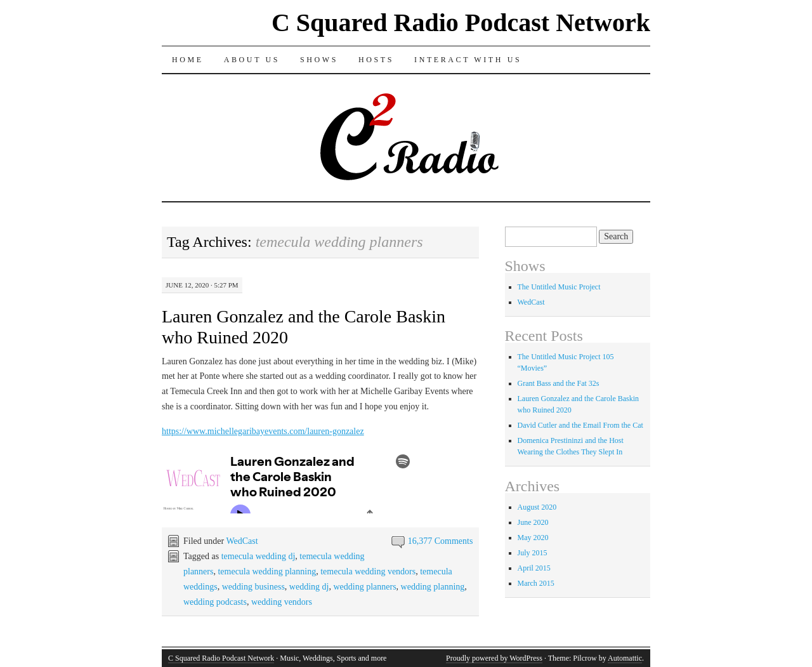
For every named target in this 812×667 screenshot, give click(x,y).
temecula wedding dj (259, 556)
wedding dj (309, 587)
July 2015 (533, 553)
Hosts (376, 60)
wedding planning (433, 587)
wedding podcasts (215, 602)
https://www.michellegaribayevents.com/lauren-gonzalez (263, 431)
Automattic (625, 658)
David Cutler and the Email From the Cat (580, 425)
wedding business (253, 587)
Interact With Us (468, 60)
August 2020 (537, 507)
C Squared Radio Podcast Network (461, 23)
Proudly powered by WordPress (494, 658)
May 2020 (533, 538)
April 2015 (534, 568)
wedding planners (364, 587)
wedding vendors (282, 602)
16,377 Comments (441, 541)
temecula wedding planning (267, 571)
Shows (319, 60)
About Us (252, 60)
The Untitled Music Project (559, 287)
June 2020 (533, 522)
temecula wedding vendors (368, 571)
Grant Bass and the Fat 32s (559, 383)
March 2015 (536, 583)
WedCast (242, 541)
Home (188, 60)
